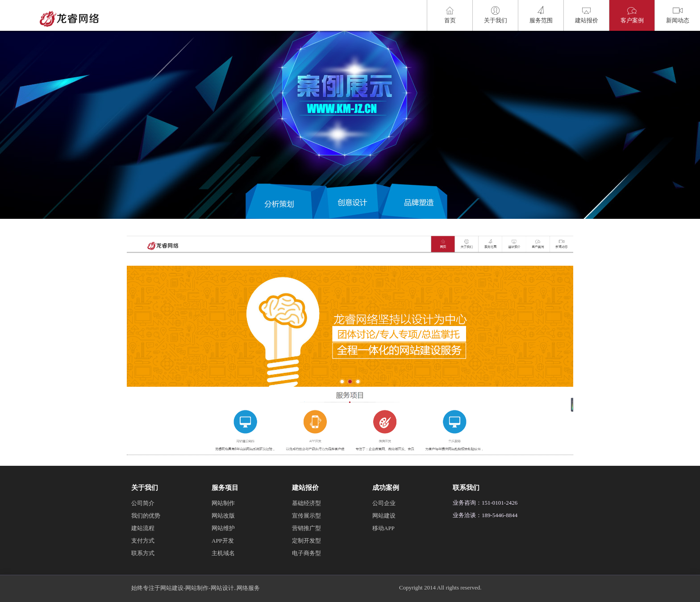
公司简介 (143, 503)
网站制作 (223, 503)
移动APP (383, 528)
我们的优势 (146, 516)
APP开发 (223, 541)
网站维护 (223, 528)
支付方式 (143, 541)
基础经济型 (306, 503)
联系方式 (143, 553)
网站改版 (223, 516)
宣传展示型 (306, 516)
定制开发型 (306, 541)
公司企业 (384, 503)
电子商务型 (306, 553)
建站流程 (143, 528)
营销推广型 (306, 528)
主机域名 (223, 553)
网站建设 (384, 516)
